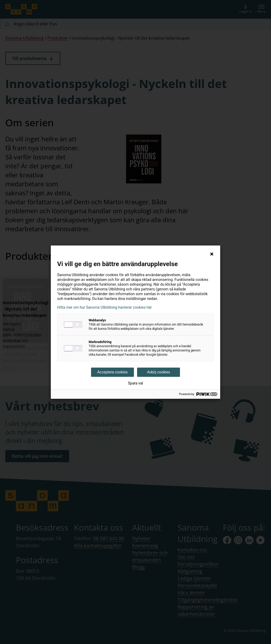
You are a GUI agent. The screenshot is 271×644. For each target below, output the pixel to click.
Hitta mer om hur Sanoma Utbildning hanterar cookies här (105, 307)
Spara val (135, 383)
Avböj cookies (159, 372)
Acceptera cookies (112, 372)
